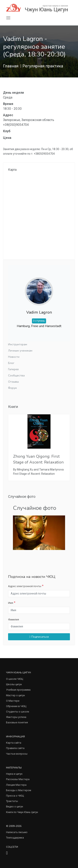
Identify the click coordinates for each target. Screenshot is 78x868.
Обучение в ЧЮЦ (16, 706)
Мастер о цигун (15, 695)
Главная (11, 66)
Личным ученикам (20, 351)
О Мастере (13, 701)
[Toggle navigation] (8, 18)
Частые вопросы (17, 754)
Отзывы (13, 382)
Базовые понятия (17, 722)
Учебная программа (18, 690)
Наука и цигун (14, 774)
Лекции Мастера (16, 785)
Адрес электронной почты (25, 586)
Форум (12, 388)
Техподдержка (15, 838)
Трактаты (12, 801)
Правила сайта (15, 748)
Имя (11, 603)
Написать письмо (17, 832)
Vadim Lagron (39, 312)
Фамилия (14, 619)
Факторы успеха (16, 717)
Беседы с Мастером (19, 790)
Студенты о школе (18, 712)
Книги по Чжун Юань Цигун (22, 812)
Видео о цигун (15, 807)
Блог (11, 363)
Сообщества (16, 376)
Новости (14, 357)
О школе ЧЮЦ (15, 679)
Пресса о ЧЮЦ (15, 796)
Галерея (13, 369)
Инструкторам (18, 344)
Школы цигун (14, 684)
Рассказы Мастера (18, 779)
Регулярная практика (43, 66)
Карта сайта (14, 743)
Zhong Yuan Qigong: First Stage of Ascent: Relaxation (38, 459)
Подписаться (39, 637)
